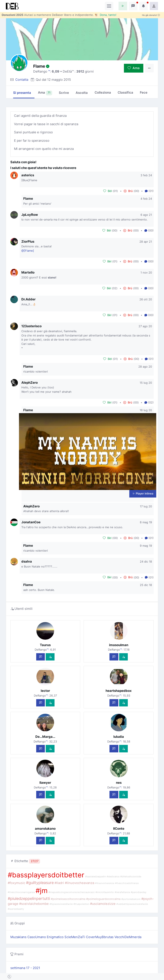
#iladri (59, 883)
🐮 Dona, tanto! (105, 15)
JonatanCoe (31, 522)
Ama (134, 68)
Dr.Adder (28, 299)
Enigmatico (56, 937)
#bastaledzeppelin (95, 877)
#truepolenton (81, 904)
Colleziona (103, 92)
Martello (28, 272)
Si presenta (22, 93)
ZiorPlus (28, 241)
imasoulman (119, 645)
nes (119, 783)
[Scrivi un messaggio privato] (41, 657)
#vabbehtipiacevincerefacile (132, 904)
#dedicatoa (113, 877)
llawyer (45, 783)
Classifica (125, 92)
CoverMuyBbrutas (100, 937)
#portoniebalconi (131, 899)
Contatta (22, 80)
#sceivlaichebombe (34, 904)
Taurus (45, 645)
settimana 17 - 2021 (25, 968)
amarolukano (45, 829)
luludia (119, 737)
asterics (28, 175)
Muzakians (19, 937)
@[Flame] (28, 251)
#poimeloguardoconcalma (103, 899)
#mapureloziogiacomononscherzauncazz (72, 892)
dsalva (27, 561)
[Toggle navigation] (109, 6)
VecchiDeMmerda (128, 937)
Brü (128, 191)
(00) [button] (149, 231)
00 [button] (136, 191)
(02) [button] (149, 403)
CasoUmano (37, 937)
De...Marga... (45, 737)
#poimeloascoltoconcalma (68, 899)
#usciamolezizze (103, 904)
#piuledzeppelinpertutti (29, 899)
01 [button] (115, 191)
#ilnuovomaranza (105, 883)
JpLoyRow (30, 215)
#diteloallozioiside (131, 877)
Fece (144, 92)
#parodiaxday (139, 892)
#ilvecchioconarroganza (21, 892)
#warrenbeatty (16, 909)
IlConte (119, 829)
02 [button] (115, 288)
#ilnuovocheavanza (80, 883)
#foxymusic (16, 883)
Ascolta (82, 93)
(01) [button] (149, 191)
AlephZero (30, 383)
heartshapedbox (119, 691)
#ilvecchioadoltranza (127, 883)
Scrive (64, 93)
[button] (123, 6)
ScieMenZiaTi (75, 937)
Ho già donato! (151, 15)
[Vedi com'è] (50, 657)
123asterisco (31, 326)
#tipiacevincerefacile (61, 904)
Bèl (108, 191)
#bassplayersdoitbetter (46, 875)
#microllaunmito (105, 892)
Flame (28, 199)
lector (45, 691)
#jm (42, 891)
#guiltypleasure (40, 883)
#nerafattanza (122, 892)
